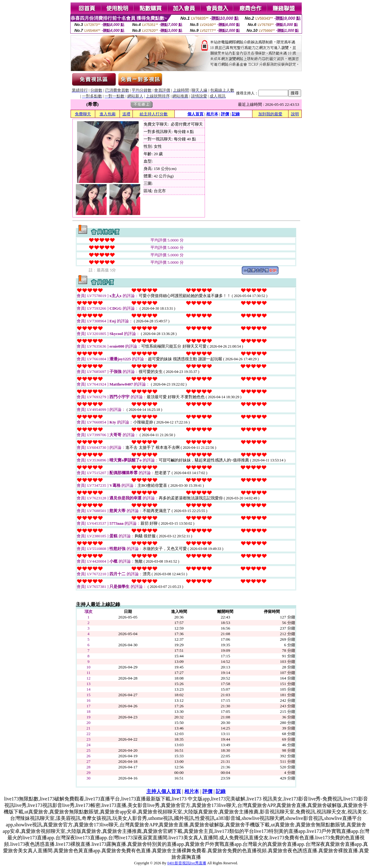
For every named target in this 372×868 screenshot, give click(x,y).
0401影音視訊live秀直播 (187, 863)
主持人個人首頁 (164, 791)
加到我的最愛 (270, 114)
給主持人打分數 (154, 114)
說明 (295, 114)
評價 (225, 114)
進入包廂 (108, 114)
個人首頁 (195, 114)
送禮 (126, 114)
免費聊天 (83, 114)
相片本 (212, 114)
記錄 (236, 114)
